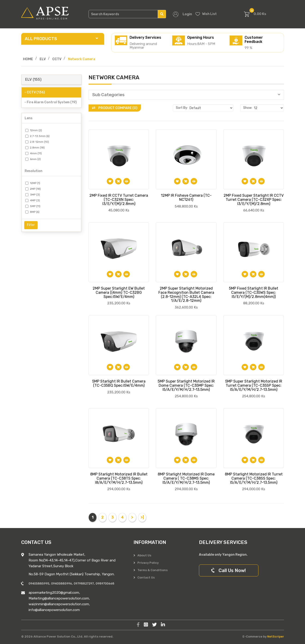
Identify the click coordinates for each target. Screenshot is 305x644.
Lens (29, 118)
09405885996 (62, 583)
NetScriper (276, 637)
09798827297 (84, 583)
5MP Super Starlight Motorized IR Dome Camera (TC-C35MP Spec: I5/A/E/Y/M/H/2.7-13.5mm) (186, 385)
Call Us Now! (229, 570)
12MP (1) (33, 183)
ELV (43, 59)
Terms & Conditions (152, 570)
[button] (186, 95)
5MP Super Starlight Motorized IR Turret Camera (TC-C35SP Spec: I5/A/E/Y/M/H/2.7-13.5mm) (254, 385)
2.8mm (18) (35, 148)
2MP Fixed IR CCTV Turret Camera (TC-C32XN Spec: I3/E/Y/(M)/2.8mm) (119, 199)
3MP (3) (33, 195)
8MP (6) (32, 212)
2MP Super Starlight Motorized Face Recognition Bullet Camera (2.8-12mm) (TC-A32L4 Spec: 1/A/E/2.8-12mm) (186, 294)
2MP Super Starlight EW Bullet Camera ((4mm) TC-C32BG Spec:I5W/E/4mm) (119, 292)
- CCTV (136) (35, 92)
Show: (248, 108)
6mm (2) (33, 159)
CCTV (57, 59)
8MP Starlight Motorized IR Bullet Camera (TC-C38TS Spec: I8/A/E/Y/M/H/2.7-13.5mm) (119, 478)
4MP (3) (33, 200)
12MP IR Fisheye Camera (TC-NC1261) (186, 197)
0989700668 (105, 583)
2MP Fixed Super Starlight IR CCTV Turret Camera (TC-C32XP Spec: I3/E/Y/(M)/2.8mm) (254, 199)
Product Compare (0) (115, 108)
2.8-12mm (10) (37, 142)
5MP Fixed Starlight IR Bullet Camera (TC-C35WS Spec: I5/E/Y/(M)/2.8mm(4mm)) (254, 292)
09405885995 (39, 583)
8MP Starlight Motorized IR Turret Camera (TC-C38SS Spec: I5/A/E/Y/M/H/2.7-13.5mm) (254, 478)
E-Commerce (252, 637)
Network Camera (82, 59)
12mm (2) (34, 130)
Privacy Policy (148, 563)
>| (142, 517)
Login (187, 14)
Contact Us (146, 577)
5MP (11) (33, 206)
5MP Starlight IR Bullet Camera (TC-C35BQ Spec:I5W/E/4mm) (119, 383)
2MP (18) (33, 189)
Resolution (34, 171)
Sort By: (182, 108)
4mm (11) (34, 153)
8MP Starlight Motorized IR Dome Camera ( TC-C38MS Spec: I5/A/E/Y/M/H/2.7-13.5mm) (186, 478)
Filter (31, 225)
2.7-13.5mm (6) (37, 136)
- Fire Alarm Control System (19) (51, 102)
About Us (144, 555)
